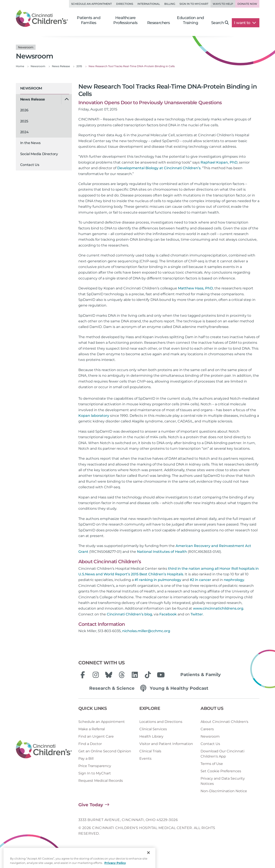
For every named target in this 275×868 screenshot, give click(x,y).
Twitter (197, 614)
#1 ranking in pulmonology (158, 580)
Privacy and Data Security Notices (223, 781)
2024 (24, 132)
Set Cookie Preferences (221, 771)
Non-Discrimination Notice (224, 791)
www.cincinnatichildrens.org (218, 608)
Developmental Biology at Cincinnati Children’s (159, 168)
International (149, 4)
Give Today (91, 805)
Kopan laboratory (94, 416)
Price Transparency (95, 766)
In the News (30, 143)
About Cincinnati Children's (224, 722)
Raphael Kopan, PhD (219, 162)
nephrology (234, 580)
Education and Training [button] (190, 20)
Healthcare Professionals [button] (125, 20)
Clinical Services (153, 729)
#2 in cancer (200, 580)
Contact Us (30, 165)
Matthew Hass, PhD (195, 288)
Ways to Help (223, 4)
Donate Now (247, 4)
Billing (170, 4)
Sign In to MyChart (95, 773)
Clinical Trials (150, 751)
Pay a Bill (86, 758)
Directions (125, 4)
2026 (24, 110)
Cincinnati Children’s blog (129, 614)
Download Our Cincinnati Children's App (222, 754)
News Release (33, 99)
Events (145, 758)
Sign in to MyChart (194, 4)
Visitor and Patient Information (166, 744)
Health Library (151, 736)
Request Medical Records (101, 781)
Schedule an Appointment (91, 4)
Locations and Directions (161, 722)
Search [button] (220, 23)
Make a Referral (92, 729)
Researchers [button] (158, 23)
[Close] (148, 861)
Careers (207, 729)
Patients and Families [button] (89, 20)
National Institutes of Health (162, 552)
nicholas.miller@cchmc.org (146, 631)
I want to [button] (245, 23)
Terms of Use (212, 764)
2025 (24, 121)
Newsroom (31, 88)
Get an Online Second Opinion (105, 751)
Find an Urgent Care (96, 736)
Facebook (168, 614)
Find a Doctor (90, 744)
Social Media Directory (39, 154)
